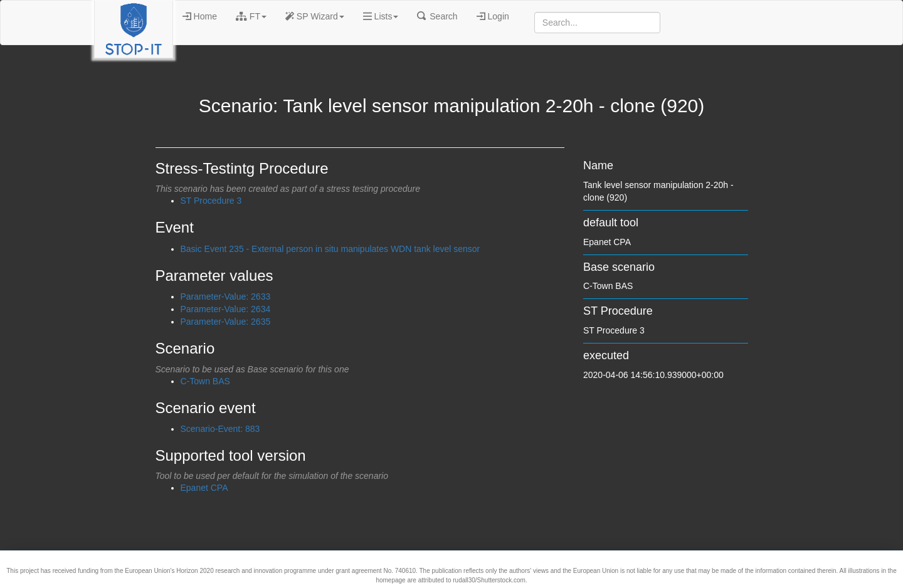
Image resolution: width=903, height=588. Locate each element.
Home (200, 16)
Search (437, 16)
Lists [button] (381, 16)
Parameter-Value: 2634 (226, 309)
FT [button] (251, 16)
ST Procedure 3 (211, 201)
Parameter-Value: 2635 (226, 322)
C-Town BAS (205, 381)
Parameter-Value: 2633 (226, 297)
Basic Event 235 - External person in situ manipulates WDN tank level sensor (330, 249)
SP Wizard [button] (315, 16)
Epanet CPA (204, 488)
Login (493, 16)
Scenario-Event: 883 (220, 429)
